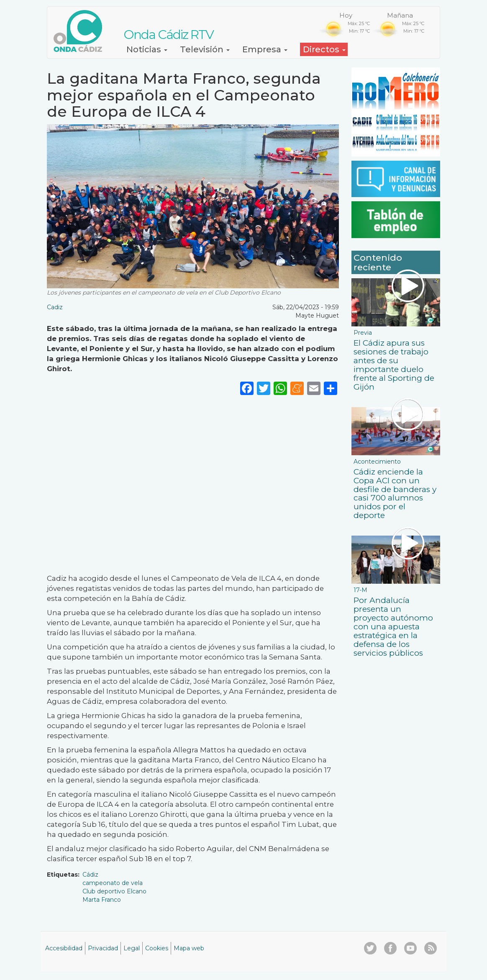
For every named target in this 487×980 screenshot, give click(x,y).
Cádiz (90, 875)
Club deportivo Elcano (114, 891)
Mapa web (189, 948)
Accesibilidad (64, 948)
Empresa (265, 49)
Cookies (157, 948)
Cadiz (55, 307)
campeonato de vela (113, 883)
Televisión (205, 49)
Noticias (147, 49)
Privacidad (103, 948)
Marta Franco (102, 900)
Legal (132, 948)
